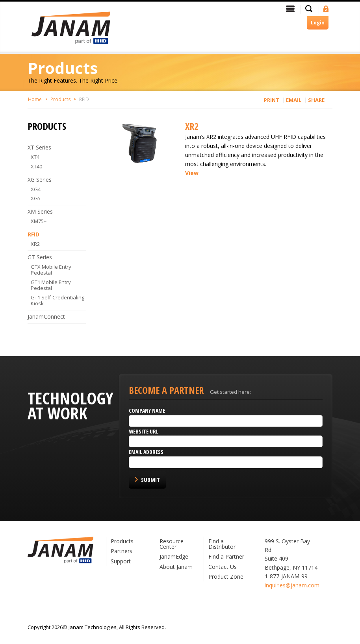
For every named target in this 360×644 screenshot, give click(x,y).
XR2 (192, 126)
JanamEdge (174, 556)
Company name (147, 411)
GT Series (40, 257)
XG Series (40, 180)
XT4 (35, 157)
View (192, 173)
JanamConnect (46, 316)
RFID (84, 99)
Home (35, 99)
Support (121, 561)
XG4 (36, 189)
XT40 (36, 166)
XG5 (36, 198)
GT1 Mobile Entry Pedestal (51, 285)
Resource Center (172, 544)
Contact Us (223, 567)
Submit (150, 480)
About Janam (176, 567)
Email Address (146, 452)
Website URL (144, 431)
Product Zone (226, 577)
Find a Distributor (222, 544)
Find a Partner (226, 556)
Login (318, 23)
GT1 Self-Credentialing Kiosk (58, 301)
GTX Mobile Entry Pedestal (51, 270)
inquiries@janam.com (292, 585)
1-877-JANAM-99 (286, 576)
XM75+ (39, 221)
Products (60, 99)
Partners (122, 551)
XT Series (39, 147)
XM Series (40, 211)
